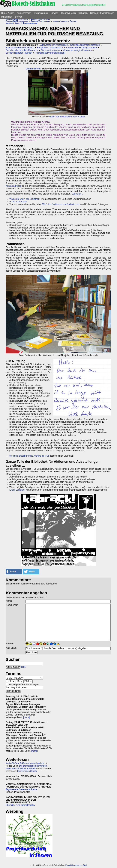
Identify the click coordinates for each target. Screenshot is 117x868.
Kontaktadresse (13, 186)
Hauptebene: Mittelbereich (50, 48)
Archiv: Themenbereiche (26, 23)
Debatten (83, 13)
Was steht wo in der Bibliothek (24, 199)
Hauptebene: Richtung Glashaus (81, 48)
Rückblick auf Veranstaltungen (50, 53)
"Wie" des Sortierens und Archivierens (60, 204)
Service (19, 17)
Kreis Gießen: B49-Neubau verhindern (25, 763)
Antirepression (24, 13)
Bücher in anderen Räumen (19, 53)
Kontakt (69, 865)
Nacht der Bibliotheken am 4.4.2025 (67, 117)
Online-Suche (33, 69)
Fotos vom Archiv (18, 202)
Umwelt (54, 13)
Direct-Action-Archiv (50, 50)
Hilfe (23, 667)
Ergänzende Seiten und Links (21, 789)
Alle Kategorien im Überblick (54, 45)
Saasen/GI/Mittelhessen (102, 13)
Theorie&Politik (68, 13)
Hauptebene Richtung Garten (20, 48)
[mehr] (26, 717)
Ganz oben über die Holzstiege (85, 45)
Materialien (7, 17)
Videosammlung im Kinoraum (77, 50)
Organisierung (41, 13)
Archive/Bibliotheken (40, 19)
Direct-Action (8, 13)
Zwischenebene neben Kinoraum (22, 50)
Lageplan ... (78, 194)
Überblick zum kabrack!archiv (20, 805)
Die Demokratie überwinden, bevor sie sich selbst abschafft (27, 767)
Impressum (77, 865)
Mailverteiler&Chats (27, 771)
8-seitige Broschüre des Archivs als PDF (29, 456)
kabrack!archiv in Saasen (65, 21)
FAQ (85, 865)
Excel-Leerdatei (17, 490)
